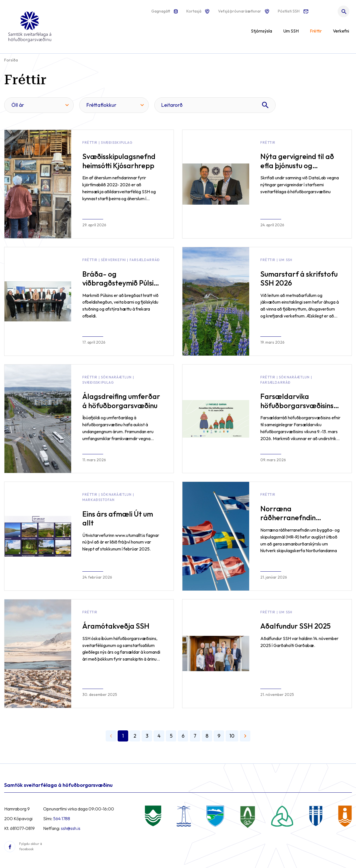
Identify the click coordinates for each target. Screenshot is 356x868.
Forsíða (11, 60)
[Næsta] (245, 736)
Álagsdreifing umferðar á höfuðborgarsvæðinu (121, 401)
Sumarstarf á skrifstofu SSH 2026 (299, 279)
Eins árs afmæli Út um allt (118, 519)
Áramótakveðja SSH (116, 626)
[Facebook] (10, 847)
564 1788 (62, 819)
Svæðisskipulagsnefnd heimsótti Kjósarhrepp (119, 161)
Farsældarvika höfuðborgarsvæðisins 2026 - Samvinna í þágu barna (299, 410)
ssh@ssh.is (71, 828)
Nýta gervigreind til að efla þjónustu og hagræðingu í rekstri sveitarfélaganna (297, 170)
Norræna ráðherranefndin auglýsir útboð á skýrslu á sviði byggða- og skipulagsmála (298, 527)
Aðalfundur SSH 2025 (296, 626)
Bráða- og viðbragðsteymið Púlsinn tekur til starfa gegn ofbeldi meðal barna (122, 288)
